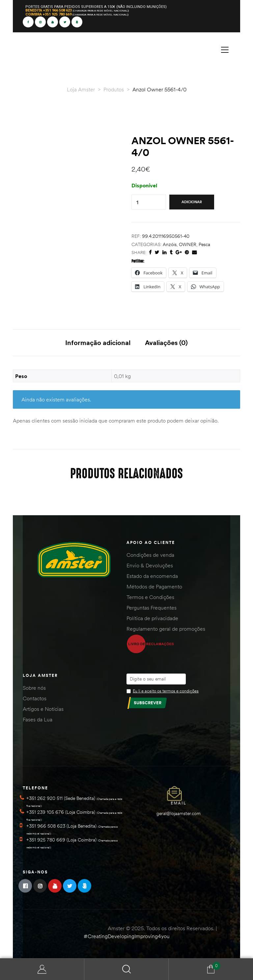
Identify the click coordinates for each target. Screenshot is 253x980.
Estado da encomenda (152, 576)
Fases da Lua (38, 719)
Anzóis (170, 244)
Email (179, 803)
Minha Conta (42, 969)
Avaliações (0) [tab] (166, 343)
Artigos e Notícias (43, 709)
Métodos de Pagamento (154, 586)
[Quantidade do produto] (137, 202)
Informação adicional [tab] (98, 343)
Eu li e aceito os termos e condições (166, 691)
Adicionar (192, 202)
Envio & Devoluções (150, 565)
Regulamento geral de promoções (166, 629)
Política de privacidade (152, 618)
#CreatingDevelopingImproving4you (127, 936)
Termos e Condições (150, 597)
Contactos (35, 698)
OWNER (188, 244)
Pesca (204, 244)
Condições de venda (150, 555)
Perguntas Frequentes (152, 608)
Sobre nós (34, 688)
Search (126, 969)
